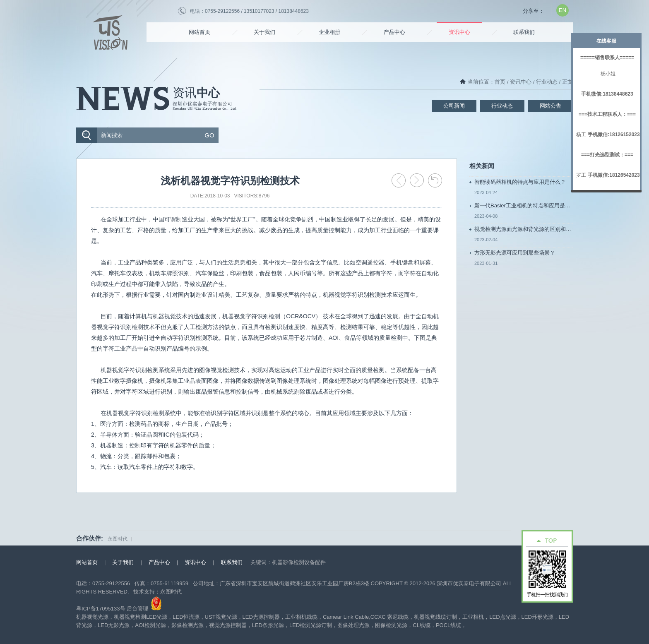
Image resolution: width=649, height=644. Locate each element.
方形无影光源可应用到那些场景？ (515, 253)
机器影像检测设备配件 (299, 562)
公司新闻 (454, 106)
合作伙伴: (90, 538)
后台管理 (137, 609)
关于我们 (264, 32)
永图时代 (118, 539)
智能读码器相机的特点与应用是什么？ (520, 182)
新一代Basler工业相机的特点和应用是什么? (524, 205)
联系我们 (524, 32)
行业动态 (547, 82)
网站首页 (200, 32)
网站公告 (550, 106)
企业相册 (329, 32)
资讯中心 (459, 32)
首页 (500, 82)
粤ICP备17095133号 (101, 609)
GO (209, 135)
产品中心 (394, 32)
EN (562, 10)
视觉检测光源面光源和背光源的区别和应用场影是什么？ (524, 229)
